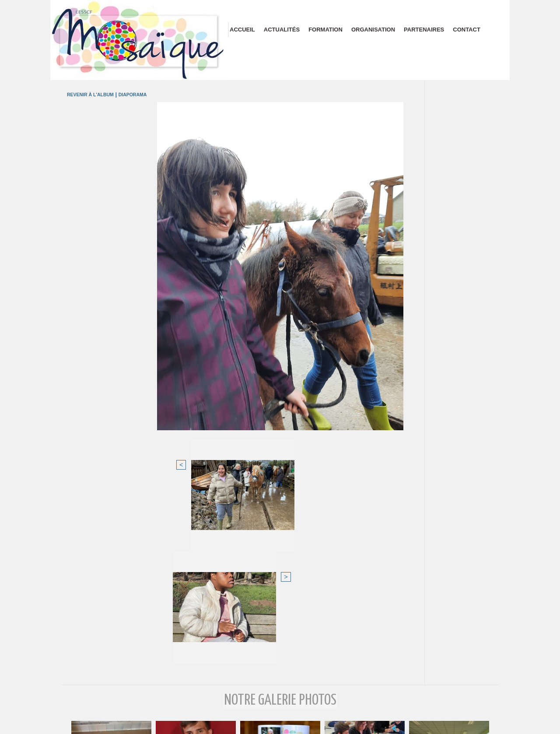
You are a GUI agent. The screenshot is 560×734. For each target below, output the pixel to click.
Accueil (242, 30)
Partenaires (424, 30)
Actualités (282, 30)
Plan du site (280, 724)
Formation (325, 30)
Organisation (373, 30)
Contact (467, 30)
